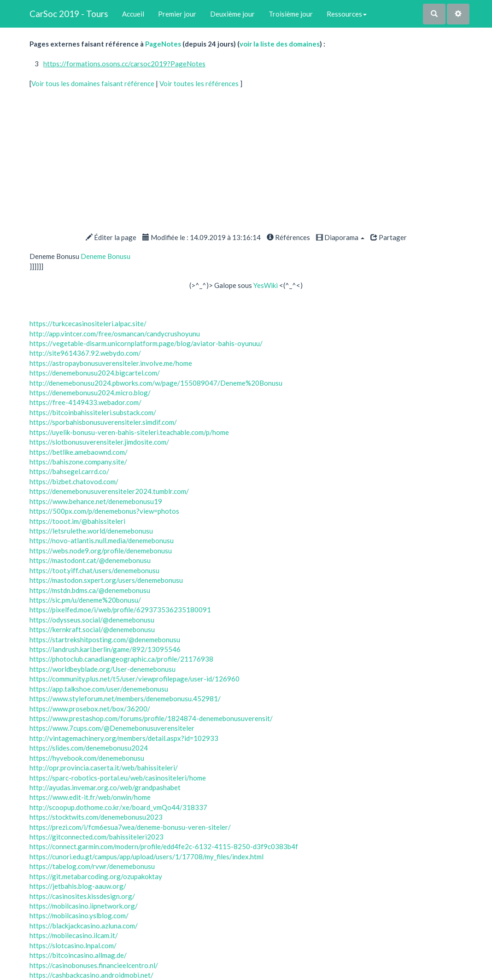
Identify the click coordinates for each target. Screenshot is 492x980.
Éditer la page (111, 237)
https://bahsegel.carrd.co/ (69, 471)
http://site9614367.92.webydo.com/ (85, 353)
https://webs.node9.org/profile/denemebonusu (101, 551)
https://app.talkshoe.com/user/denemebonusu (99, 689)
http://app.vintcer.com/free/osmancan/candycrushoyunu (115, 334)
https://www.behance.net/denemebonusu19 (96, 501)
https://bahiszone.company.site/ (78, 462)
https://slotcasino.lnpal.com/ (73, 945)
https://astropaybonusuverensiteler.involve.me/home (111, 363)
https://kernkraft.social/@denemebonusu (92, 629)
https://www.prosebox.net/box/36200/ (90, 709)
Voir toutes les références (200, 83)
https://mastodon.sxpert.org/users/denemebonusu (106, 580)
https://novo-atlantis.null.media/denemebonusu (102, 540)
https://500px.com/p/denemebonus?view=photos (104, 511)
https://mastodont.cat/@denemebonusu (90, 560)
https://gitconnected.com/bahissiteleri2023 (97, 837)
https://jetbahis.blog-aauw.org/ (78, 886)
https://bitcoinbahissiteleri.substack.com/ (93, 412)
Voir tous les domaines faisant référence (94, 83)
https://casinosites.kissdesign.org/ (82, 896)
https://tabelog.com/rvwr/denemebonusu (92, 866)
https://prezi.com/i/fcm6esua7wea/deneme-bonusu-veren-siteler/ (130, 827)
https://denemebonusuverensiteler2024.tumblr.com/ (109, 491)
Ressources (347, 14)
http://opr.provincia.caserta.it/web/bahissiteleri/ (104, 768)
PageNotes (163, 44)
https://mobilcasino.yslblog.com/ (79, 915)
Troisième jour (291, 14)
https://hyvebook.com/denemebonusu (87, 758)
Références (288, 237)
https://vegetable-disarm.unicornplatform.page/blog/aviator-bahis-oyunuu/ (146, 343)
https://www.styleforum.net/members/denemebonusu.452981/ (125, 698)
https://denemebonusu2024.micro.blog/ (90, 393)
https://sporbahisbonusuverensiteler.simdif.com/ (103, 422)
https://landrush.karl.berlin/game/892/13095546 (105, 649)
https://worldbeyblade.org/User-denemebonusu (102, 669)
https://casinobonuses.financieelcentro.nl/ (94, 965)
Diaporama (340, 237)
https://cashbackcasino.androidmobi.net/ (91, 975)
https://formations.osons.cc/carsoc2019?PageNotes (124, 64)
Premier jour (177, 14)
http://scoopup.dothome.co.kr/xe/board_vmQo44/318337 (118, 807)
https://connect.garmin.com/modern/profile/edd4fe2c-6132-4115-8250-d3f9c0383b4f (164, 846)
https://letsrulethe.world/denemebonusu (91, 531)
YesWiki (266, 285)
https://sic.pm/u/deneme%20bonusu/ (85, 600)
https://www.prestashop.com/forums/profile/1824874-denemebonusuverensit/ (151, 718)
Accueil (133, 14)
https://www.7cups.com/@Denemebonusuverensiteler (112, 728)
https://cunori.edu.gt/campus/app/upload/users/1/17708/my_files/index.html (146, 857)
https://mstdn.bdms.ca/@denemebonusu (90, 590)
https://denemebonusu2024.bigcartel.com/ (95, 373)
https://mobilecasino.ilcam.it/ (74, 935)
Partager (389, 237)
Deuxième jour (232, 14)
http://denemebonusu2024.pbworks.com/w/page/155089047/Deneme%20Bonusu (156, 383)
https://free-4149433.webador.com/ (85, 402)
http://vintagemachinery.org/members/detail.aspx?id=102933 (124, 738)
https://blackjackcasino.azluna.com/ (84, 926)
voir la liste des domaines (280, 44)
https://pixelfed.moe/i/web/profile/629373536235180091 (120, 610)
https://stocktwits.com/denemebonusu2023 (96, 817)
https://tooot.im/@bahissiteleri (77, 521)
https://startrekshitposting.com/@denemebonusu (105, 640)
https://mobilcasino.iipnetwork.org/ (84, 906)
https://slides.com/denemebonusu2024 (89, 748)
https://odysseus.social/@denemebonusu (92, 620)
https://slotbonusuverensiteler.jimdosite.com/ (99, 442)
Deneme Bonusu (105, 256)
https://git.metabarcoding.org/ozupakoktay (96, 876)
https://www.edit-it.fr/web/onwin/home (90, 797)
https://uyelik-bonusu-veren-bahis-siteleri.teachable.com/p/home (129, 432)
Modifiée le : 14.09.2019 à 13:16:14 (202, 237)
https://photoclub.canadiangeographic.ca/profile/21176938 (121, 659)
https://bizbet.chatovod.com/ (74, 481)
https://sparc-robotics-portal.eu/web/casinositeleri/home (118, 778)
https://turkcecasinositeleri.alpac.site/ (88, 323)
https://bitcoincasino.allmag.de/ (78, 955)
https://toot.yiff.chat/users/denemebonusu (94, 570)
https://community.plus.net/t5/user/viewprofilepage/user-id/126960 (135, 679)
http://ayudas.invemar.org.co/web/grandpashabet (105, 787)
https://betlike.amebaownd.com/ (79, 452)
